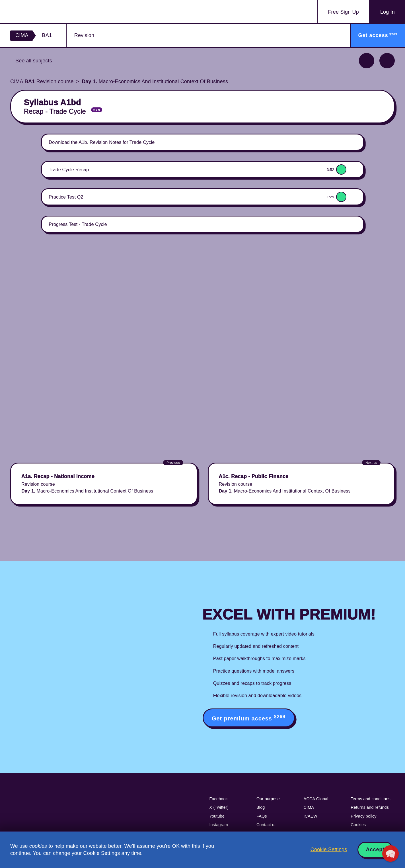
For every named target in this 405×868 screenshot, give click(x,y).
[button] (390, 853)
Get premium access (249, 718)
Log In (387, 12)
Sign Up (343, 12)
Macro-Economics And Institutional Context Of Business (155, 81)
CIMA (22, 35)
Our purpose (268, 799)
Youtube (217, 816)
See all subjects (34, 61)
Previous (367, 61)
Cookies (358, 825)
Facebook (218, 799)
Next (387, 61)
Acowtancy (44, 12)
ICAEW (311, 816)
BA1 (47, 35)
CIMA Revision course (42, 81)
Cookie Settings (329, 849)
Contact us (267, 825)
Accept (375, 849)
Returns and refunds (370, 807)
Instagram (219, 825)
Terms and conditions (371, 799)
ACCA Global (316, 799)
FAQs (262, 816)
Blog (261, 807)
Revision (84, 35)
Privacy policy (364, 816)
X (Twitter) (219, 807)
